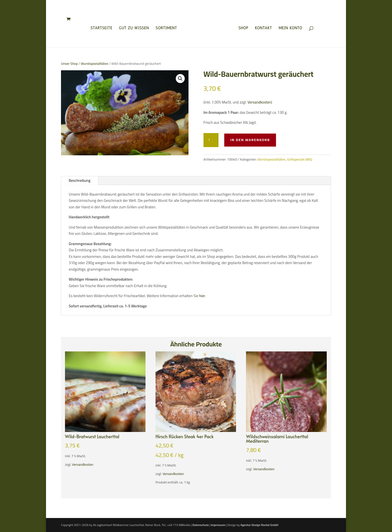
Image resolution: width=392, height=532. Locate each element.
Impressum (218, 525)
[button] (180, 79)
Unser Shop (69, 64)
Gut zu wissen (135, 27)
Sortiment (168, 27)
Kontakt (262, 27)
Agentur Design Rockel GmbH (259, 525)
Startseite (103, 27)
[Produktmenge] (211, 140)
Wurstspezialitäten (94, 64)
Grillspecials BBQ (299, 159)
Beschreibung (80, 180)
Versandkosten (259, 102)
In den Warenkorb (250, 140)
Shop (242, 27)
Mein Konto (289, 27)
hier (202, 296)
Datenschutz (200, 525)
